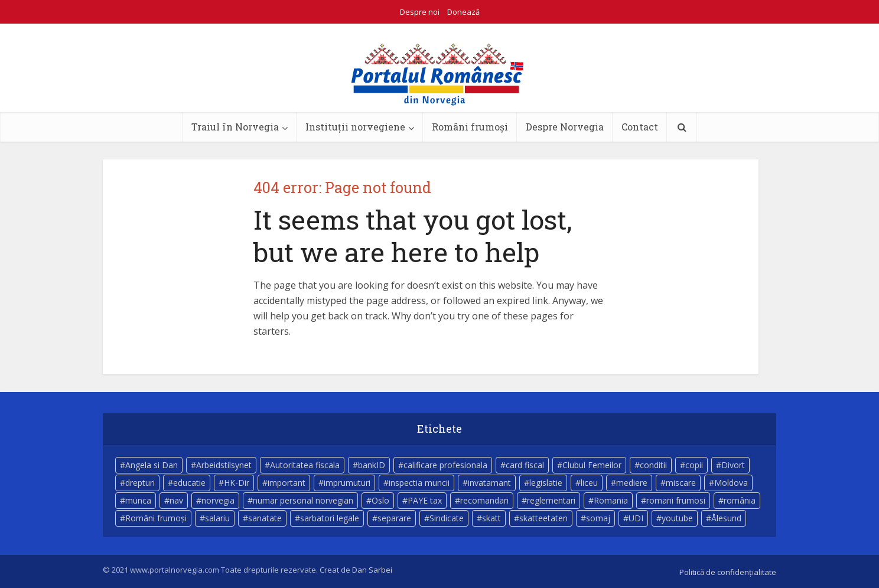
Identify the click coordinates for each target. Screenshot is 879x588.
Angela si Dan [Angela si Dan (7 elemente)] (152, 465)
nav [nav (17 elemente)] (176, 500)
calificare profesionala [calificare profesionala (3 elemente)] (445, 465)
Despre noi (420, 12)
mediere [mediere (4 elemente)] (632, 483)
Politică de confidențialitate (728, 572)
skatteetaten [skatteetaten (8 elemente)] (543, 518)
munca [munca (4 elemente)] (138, 500)
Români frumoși (470, 127)
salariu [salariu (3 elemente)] (217, 518)
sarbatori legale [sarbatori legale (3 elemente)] (330, 518)
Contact (640, 127)
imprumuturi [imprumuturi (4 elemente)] (347, 483)
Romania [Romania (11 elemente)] (611, 500)
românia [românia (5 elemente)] (740, 500)
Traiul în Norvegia (235, 127)
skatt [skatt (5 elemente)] (491, 518)
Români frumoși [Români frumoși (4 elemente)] (156, 518)
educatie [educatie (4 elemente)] (189, 483)
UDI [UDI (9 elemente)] (636, 518)
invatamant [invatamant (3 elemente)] (489, 483)
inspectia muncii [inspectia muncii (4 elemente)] (419, 483)
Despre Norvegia (565, 127)
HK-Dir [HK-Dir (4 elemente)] (237, 483)
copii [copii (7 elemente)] (694, 465)
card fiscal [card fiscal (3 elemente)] (525, 465)
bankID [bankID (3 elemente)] (372, 465)
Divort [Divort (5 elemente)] (733, 465)
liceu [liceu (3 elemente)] (589, 483)
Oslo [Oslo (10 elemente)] (380, 500)
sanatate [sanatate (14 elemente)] (265, 518)
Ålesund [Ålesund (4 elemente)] (726, 518)
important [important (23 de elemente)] (287, 483)
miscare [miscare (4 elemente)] (681, 483)
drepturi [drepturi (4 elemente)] (140, 483)
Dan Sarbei (372, 570)
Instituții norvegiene (355, 127)
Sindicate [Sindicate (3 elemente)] (447, 518)
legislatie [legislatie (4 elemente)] (546, 483)
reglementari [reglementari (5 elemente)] (551, 500)
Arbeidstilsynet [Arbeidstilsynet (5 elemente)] (224, 465)
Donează (463, 12)
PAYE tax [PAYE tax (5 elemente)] (425, 500)
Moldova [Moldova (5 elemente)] (731, 483)
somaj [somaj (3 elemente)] (598, 518)
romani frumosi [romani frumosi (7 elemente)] (676, 500)
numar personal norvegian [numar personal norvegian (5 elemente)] (303, 500)
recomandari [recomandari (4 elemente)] (484, 500)
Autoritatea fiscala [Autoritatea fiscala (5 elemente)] (305, 465)
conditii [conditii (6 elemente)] (653, 465)
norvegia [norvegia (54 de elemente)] (218, 500)
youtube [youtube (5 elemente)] (677, 518)
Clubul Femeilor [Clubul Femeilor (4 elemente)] (592, 465)
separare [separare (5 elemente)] (394, 518)
